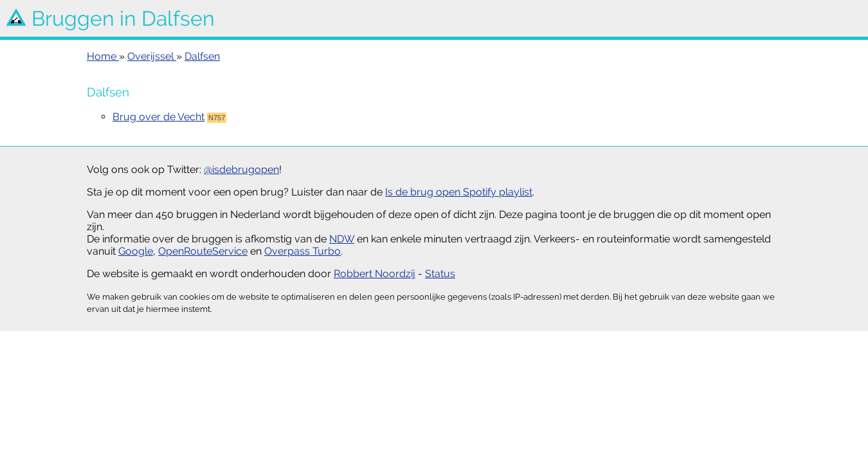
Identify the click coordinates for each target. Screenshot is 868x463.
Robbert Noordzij (375, 274)
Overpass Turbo (303, 251)
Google (136, 251)
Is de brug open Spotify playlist (459, 192)
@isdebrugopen (241, 169)
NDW (342, 239)
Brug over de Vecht (158, 117)
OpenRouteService (203, 251)
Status (440, 274)
